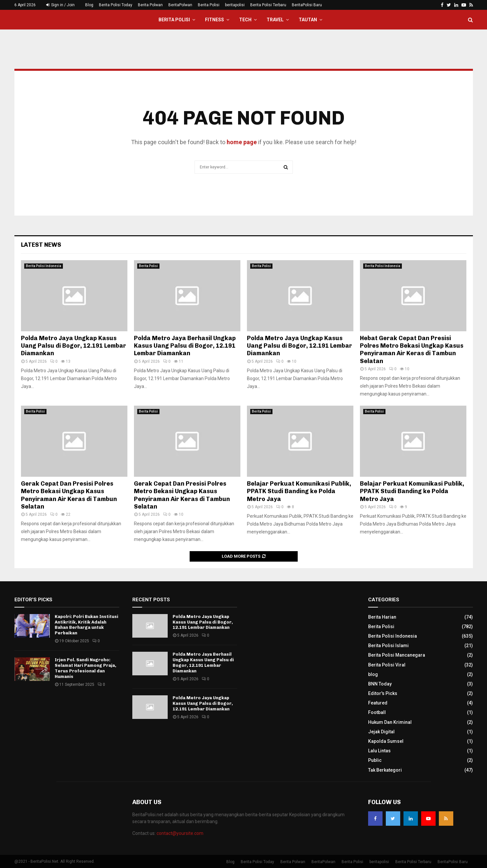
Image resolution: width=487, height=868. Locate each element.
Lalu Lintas (379, 751)
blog (373, 674)
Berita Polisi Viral (387, 665)
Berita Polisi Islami (388, 646)
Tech (245, 20)
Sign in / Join (60, 5)
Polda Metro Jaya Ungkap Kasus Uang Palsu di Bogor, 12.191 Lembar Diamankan (74, 346)
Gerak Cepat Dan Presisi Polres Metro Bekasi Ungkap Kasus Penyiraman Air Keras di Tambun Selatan (69, 495)
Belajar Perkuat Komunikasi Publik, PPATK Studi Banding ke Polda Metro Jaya (299, 491)
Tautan (308, 20)
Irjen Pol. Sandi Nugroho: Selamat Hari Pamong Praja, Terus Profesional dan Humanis (85, 668)
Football (377, 712)
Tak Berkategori (385, 770)
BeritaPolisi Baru (307, 5)
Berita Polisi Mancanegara (397, 655)
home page (242, 142)
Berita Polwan (150, 5)
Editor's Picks (383, 693)
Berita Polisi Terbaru (268, 5)
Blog (89, 5)
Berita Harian (382, 617)
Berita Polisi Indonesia (44, 266)
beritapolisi (235, 5)
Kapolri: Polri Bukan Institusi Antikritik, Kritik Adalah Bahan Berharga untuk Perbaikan (86, 625)
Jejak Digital (381, 732)
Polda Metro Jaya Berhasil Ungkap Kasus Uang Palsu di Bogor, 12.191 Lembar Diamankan (185, 346)
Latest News (41, 245)
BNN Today (380, 684)
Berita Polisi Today (116, 5)
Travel (275, 20)
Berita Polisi (209, 5)
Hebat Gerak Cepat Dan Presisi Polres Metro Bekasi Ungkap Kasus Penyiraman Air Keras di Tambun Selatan (412, 350)
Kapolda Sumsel (386, 741)
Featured (378, 703)
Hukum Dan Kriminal (390, 722)
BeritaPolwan (180, 5)
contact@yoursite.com (180, 833)
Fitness (215, 20)
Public (375, 760)
